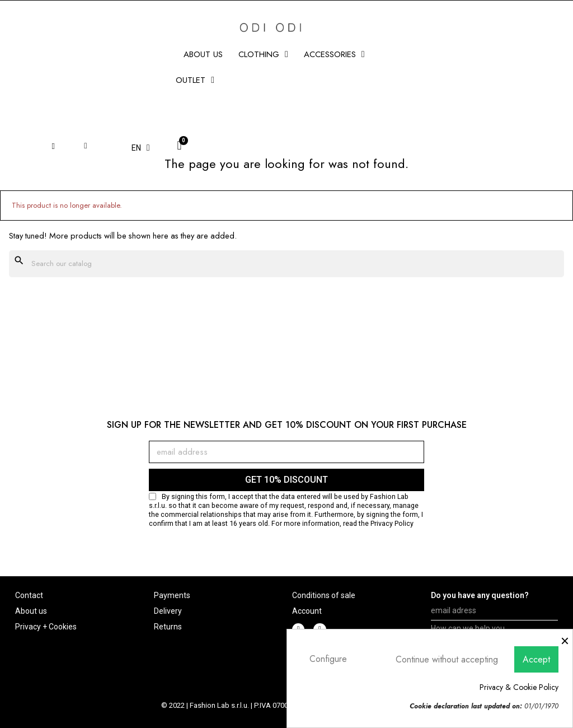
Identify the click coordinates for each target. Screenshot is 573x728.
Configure (328, 659)
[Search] (286, 264)
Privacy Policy (392, 523)
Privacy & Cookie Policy (519, 687)
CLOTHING (263, 54)
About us (203, 54)
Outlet (195, 80)
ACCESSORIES (334, 54)
